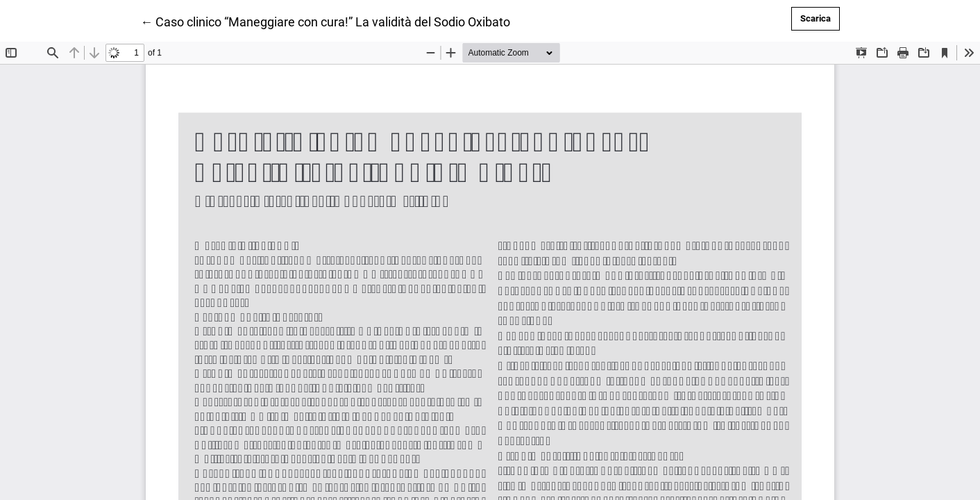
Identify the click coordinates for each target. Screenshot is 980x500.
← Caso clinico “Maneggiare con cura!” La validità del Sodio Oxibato (325, 21)
